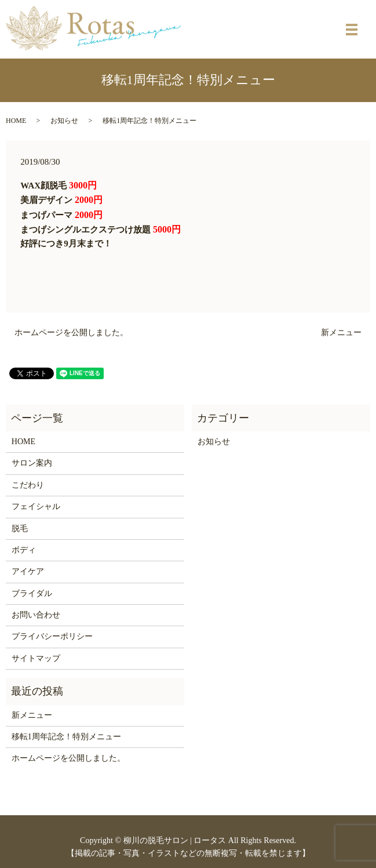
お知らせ (64, 121)
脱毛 (20, 529)
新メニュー (341, 333)
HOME (16, 121)
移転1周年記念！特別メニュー (66, 737)
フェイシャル (36, 506)
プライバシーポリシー (52, 636)
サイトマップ (36, 658)
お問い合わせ (36, 615)
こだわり (28, 485)
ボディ (24, 550)
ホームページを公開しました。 (71, 333)
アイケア (28, 571)
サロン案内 (32, 463)
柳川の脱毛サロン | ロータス (175, 840)
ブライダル (32, 593)
